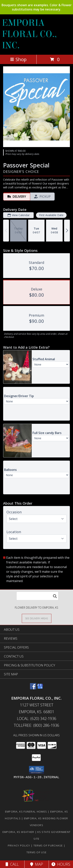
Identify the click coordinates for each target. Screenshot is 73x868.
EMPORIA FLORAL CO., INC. (29, 34)
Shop (18, 59)
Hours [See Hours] (61, 864)
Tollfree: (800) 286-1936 (36, 725)
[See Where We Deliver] (37, 618)
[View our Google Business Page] (40, 688)
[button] (36, 770)
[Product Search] (37, 596)
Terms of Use (37, 852)
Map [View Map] (37, 864)
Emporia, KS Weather (18, 832)
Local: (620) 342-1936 (37, 719)
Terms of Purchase (48, 845)
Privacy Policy (19, 845)
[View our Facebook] (33, 688)
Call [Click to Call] (12, 864)
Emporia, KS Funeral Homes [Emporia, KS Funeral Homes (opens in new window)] (26, 812)
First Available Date (51, 215)
